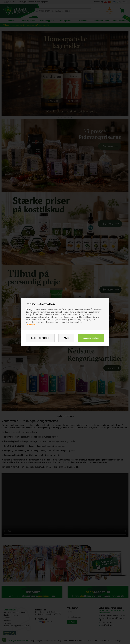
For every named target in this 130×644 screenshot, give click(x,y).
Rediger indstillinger (40, 338)
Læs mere (30, 325)
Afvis (66, 338)
